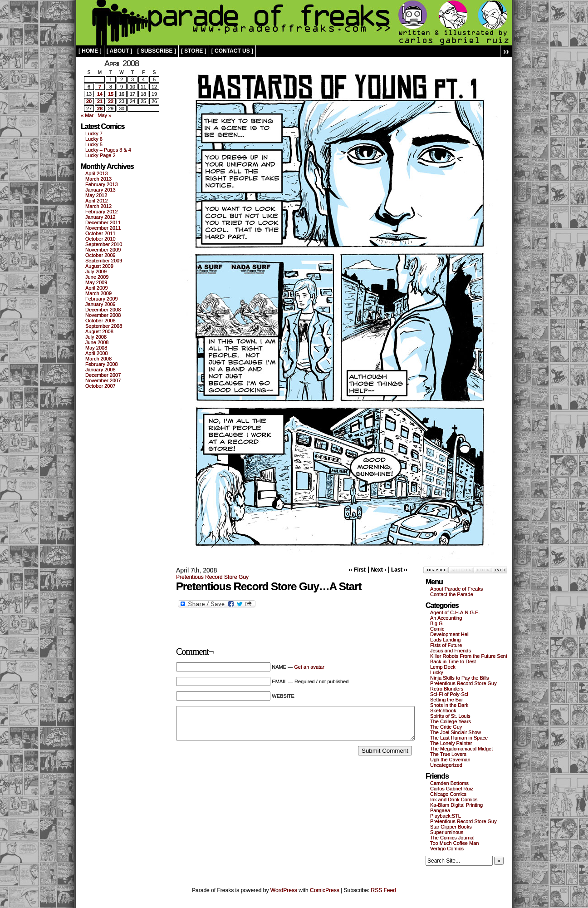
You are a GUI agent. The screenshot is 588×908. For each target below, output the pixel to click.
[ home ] (90, 51)
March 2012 (98, 206)
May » (104, 115)
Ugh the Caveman (450, 760)
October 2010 (100, 239)
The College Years (451, 721)
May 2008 (96, 348)
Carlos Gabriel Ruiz (452, 789)
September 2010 (104, 244)
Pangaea (440, 810)
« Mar (87, 115)
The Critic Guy (446, 727)
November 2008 (103, 315)
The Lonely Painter (451, 743)
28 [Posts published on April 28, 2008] (100, 109)
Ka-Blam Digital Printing (456, 805)
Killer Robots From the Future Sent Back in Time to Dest (469, 659)
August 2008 (99, 331)
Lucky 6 (94, 139)
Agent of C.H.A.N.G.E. (455, 612)
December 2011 (103, 222)
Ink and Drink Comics (454, 799)
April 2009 (97, 288)
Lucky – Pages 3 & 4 (108, 150)
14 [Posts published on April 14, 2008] (100, 94)
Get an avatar (309, 667)
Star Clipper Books (451, 827)
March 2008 (98, 359)
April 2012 (97, 201)
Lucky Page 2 (100, 155)
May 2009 (96, 282)
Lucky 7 (94, 133)
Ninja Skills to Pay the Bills (460, 678)
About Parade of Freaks (456, 589)
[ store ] (194, 51)
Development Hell (450, 634)
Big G (436, 623)
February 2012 (102, 212)
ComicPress (325, 890)
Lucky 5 (94, 144)
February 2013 (102, 184)
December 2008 (103, 310)
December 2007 (103, 375)
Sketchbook (443, 711)
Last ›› (399, 570)
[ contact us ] (232, 51)
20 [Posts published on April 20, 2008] (89, 101)
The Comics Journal (452, 838)
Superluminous (447, 832)
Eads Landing (445, 640)
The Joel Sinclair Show (456, 732)
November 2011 (103, 228)
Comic (437, 629)
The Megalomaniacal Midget (461, 749)
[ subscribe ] (157, 51)
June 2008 (97, 342)
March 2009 (98, 293)
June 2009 (97, 277)
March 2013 (98, 179)
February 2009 (102, 299)
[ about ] (120, 51)
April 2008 (97, 353)
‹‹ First (357, 570)
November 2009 (103, 250)
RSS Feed (384, 890)
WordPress (284, 890)
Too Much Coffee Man (454, 843)
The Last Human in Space (459, 738)
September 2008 (104, 326)
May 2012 (96, 195)
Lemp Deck (443, 667)
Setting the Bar (447, 700)
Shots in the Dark (449, 705)
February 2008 (102, 364)
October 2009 (100, 255)
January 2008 (100, 370)
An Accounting (446, 618)
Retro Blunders (447, 689)
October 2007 (100, 386)
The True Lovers (448, 754)
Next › (379, 570)
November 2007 (103, 380)
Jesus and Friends (451, 651)
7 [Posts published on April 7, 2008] (100, 87)
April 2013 (97, 173)
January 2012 (100, 217)
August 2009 (99, 266)
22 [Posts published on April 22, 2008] (111, 101)
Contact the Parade (452, 594)
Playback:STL (446, 816)
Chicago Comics (448, 794)
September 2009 (104, 261)
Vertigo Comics (447, 849)
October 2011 (100, 233)
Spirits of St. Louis (450, 716)
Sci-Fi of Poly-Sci (449, 694)
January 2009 (100, 304)
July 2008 (96, 337)
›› (506, 51)
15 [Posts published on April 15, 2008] (111, 94)
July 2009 (96, 271)
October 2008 (100, 321)
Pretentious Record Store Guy (212, 577)
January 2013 (100, 190)
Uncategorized (446, 765)
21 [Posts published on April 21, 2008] (100, 101)
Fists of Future (446, 645)
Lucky (437, 672)
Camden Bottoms (449, 783)
